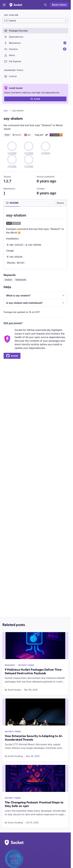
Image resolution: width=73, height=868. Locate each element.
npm (6, 111)
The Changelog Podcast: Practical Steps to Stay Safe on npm (34, 804)
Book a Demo (59, 5)
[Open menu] (4, 5)
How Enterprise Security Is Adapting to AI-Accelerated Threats (34, 738)
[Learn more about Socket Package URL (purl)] (47, 135)
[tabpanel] (35, 239)
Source (60, 203)
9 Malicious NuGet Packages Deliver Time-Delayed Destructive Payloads (34, 671)
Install (35, 99)
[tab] (12, 203)
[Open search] (45, 5)
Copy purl (39, 135)
